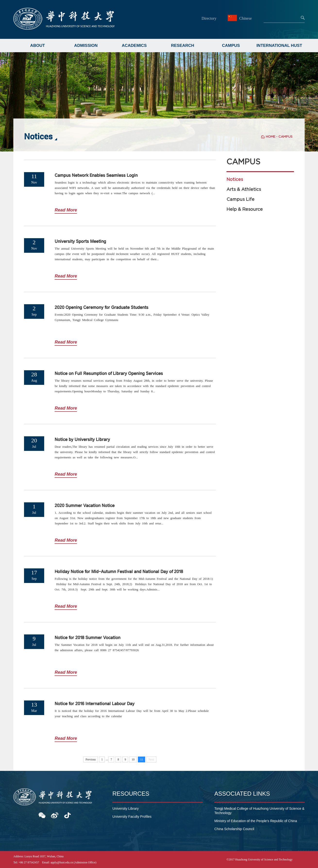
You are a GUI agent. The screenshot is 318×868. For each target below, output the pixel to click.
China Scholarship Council (234, 829)
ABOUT (37, 46)
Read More (66, 210)
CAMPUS (231, 46)
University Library (126, 809)
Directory (209, 18)
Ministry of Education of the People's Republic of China (256, 821)
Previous (91, 759)
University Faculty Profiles (132, 817)
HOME (271, 137)
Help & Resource (245, 209)
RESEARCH (182, 46)
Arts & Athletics (244, 189)
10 (133, 759)
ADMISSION (86, 46)
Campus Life (240, 199)
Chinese (240, 18)
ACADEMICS (134, 46)
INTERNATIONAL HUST (279, 46)
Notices (235, 179)
